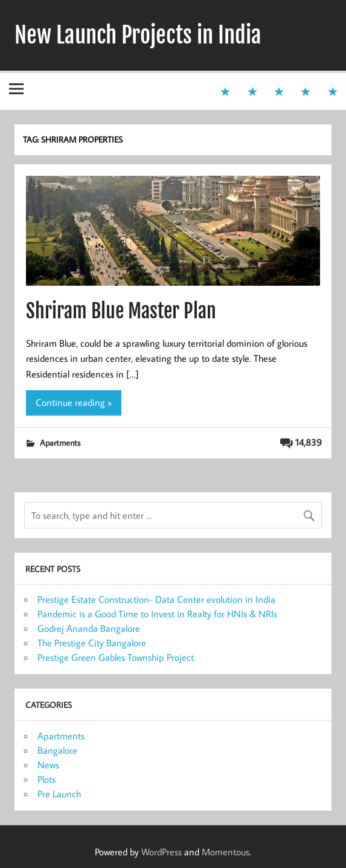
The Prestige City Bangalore (92, 643)
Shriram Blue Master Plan (121, 311)
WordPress (162, 852)
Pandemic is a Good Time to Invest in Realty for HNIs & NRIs (157, 614)
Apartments (60, 442)
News (48, 765)
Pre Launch (59, 794)
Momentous (226, 852)
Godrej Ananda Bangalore (89, 628)
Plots (46, 779)
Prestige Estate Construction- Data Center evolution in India (156, 599)
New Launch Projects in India (138, 35)
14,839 (309, 442)
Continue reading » (74, 402)
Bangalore (57, 750)
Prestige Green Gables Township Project (116, 657)
